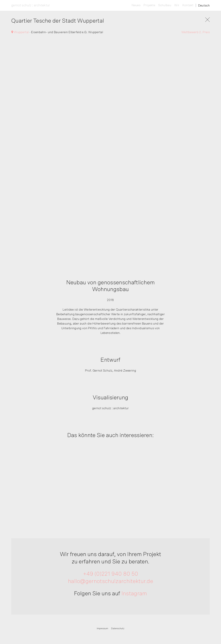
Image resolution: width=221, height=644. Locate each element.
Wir (177, 5)
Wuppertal (20, 33)
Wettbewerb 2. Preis (196, 33)
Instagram (134, 594)
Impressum (102, 629)
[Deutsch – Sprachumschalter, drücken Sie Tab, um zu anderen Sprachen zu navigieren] (204, 6)
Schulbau (165, 5)
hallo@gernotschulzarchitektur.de (111, 582)
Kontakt (188, 5)
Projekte (149, 5)
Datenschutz (118, 629)
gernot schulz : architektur (31, 5)
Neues (136, 5)
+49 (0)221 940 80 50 (111, 575)
